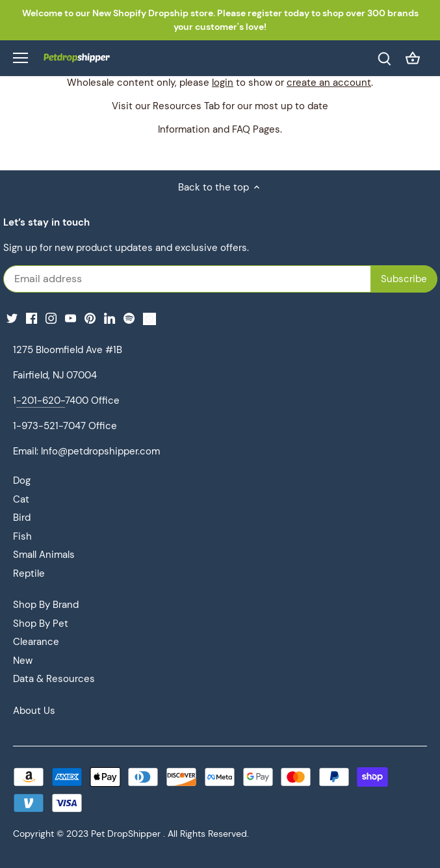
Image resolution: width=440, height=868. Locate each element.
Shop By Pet (41, 624)
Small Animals (44, 555)
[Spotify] (129, 318)
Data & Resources (54, 679)
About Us (34, 711)
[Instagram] (51, 318)
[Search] (384, 58)
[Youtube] (71, 318)
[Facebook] (32, 318)
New (23, 661)
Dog (22, 480)
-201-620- (41, 401)
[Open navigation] (20, 58)
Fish (22, 536)
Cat (21, 499)
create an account (329, 83)
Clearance (36, 642)
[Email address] (134, 279)
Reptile (29, 573)
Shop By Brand (46, 605)
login (223, 83)
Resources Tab (186, 106)
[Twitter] (12, 318)
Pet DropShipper (126, 834)
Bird (22, 518)
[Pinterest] (90, 318)
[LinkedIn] (110, 318)
